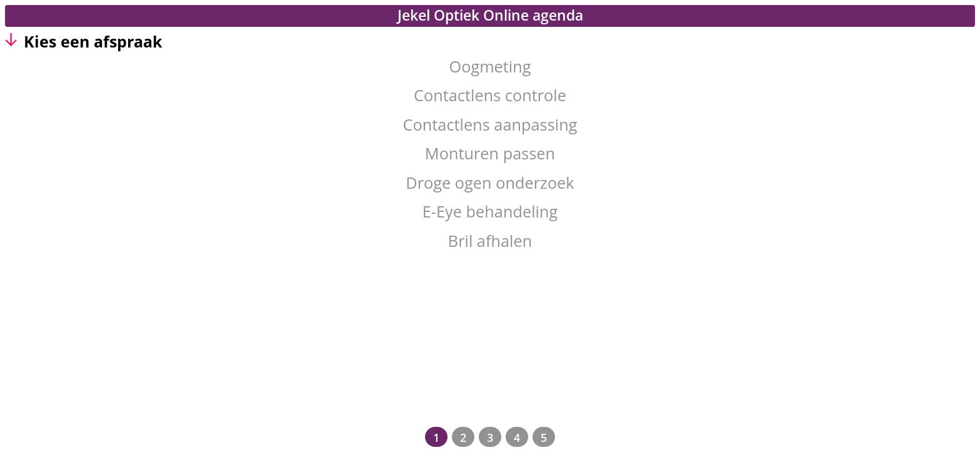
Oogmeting (490, 66)
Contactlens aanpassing (490, 124)
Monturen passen (490, 153)
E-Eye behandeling (490, 211)
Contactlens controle (490, 95)
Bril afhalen (490, 241)
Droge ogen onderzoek (490, 182)
